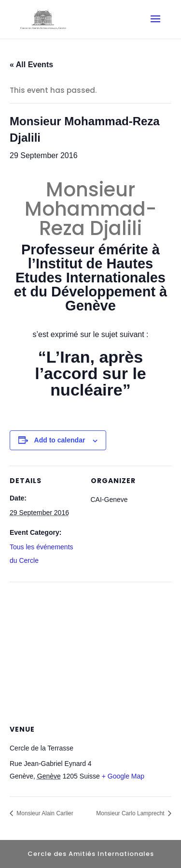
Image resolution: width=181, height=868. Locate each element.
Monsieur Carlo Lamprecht (131, 813)
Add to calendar (60, 440)
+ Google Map (123, 776)
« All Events (31, 65)
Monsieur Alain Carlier (44, 813)
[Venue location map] (90, 652)
